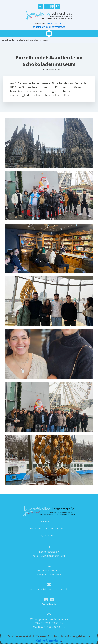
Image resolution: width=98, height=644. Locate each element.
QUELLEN (47, 535)
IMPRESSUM (47, 521)
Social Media (49, 604)
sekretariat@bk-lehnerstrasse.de (49, 27)
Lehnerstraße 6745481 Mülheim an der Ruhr (49, 554)
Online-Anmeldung (49, 640)
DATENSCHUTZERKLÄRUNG (47, 528)
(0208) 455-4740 (55, 23)
